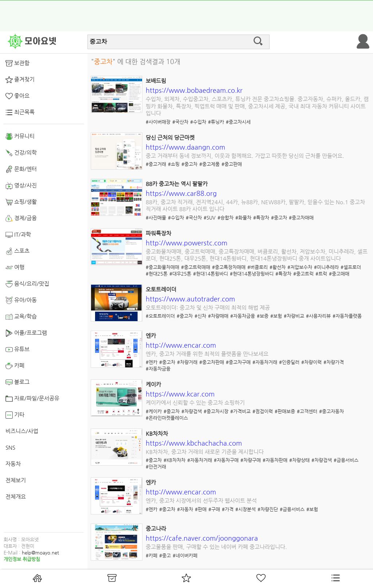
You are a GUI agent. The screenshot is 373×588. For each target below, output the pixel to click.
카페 (15, 366)
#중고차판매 (212, 362)
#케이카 (154, 411)
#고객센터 (307, 411)
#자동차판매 (275, 460)
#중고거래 (156, 164)
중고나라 (156, 528)
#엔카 (152, 362)
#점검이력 (263, 411)
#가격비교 (240, 411)
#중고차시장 (216, 411)
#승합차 (225, 218)
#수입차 (198, 122)
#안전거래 (156, 467)
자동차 (13, 464)
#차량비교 (294, 316)
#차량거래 (187, 362)
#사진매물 (156, 218)
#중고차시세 (238, 122)
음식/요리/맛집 (27, 284)
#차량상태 (299, 460)
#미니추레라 (326, 267)
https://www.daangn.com (185, 147)
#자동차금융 (243, 316)
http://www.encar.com (181, 345)
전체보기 (16, 480)
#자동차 (185, 509)
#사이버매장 (158, 122)
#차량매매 (218, 316)
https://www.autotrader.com (190, 299)
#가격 (228, 509)
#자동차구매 (226, 460)
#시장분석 (246, 509)
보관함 (17, 63)
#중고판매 (232, 164)
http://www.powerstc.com (186, 243)
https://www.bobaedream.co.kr (194, 90)
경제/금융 (21, 218)
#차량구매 (251, 460)
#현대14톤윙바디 (211, 274)
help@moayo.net (40, 553)
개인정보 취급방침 (22, 559)
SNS (10, 447)
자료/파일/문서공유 (32, 399)
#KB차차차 (174, 460)
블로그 (17, 382)
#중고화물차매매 (162, 267)
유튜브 (17, 350)
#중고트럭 (303, 274)
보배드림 (156, 81)
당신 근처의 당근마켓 (170, 137)
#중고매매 (339, 274)
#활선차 (278, 267)
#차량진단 (268, 509)
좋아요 (17, 96)
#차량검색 (192, 411)
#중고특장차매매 (229, 267)
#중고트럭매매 (196, 267)
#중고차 (189, 164)
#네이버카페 (185, 555)
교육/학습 (21, 317)
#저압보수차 (300, 267)
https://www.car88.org (181, 193)
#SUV (210, 218)
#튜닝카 (216, 122)
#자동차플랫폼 (347, 316)
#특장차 (261, 218)
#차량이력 (311, 362)
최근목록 (20, 113)
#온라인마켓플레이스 (167, 418)
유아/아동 (21, 300)
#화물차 (243, 218)
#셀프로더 (351, 267)
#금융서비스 (346, 460)
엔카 (151, 336)
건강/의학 (21, 153)
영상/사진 (21, 186)
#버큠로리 (258, 267)
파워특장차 (158, 233)
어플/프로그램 (26, 333)
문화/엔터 (21, 169)
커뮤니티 (20, 137)
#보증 (263, 316)
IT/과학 (18, 235)
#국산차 (180, 122)
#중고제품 (209, 164)
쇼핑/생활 (21, 202)
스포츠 (17, 251)
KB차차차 (157, 433)
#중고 (165, 555)
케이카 (153, 384)
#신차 (200, 316)
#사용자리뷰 (318, 316)
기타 (15, 415)
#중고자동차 (331, 411)
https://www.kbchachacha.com (194, 443)
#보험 (276, 316)
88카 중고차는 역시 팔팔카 (177, 184)
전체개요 (16, 496)
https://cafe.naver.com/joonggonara (202, 538)
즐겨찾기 (20, 80)
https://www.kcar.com (180, 394)
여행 (15, 268)
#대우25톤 (180, 274)
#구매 (214, 509)
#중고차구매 (238, 362)
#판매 (201, 509)
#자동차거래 (265, 362)
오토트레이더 (161, 289)
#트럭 (321, 274)
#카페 (152, 555)
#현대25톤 (157, 274)
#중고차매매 (301, 218)
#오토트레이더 (160, 316)
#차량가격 (334, 362)
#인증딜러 (289, 362)
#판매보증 (285, 411)
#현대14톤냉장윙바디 (252, 274)
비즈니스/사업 (22, 431)
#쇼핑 (174, 164)
